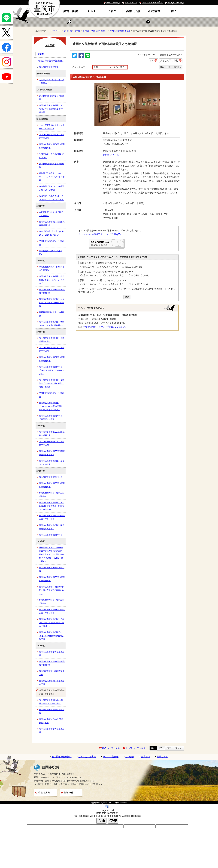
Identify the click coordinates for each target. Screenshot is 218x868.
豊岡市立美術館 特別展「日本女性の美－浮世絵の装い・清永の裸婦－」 (52, 623)
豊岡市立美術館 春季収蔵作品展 (52, 569)
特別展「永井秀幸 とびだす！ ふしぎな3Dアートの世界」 (52, 177)
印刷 (151, 61)
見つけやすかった (92, 284)
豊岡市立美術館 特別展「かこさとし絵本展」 (52, 463)
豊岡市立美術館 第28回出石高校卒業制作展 (52, 579)
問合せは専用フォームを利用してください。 (105, 327)
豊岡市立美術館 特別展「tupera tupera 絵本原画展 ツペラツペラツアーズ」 (51, 406)
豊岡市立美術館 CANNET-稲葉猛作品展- (51, 721)
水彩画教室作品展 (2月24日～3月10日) (52, 269)
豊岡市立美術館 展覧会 (120, 31)
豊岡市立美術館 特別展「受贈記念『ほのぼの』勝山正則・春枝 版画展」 (52, 383)
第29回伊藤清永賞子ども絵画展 (52, 165)
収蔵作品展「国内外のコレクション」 (51, 156)
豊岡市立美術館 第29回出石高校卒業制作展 (52, 485)
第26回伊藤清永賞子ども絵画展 (52, 395)
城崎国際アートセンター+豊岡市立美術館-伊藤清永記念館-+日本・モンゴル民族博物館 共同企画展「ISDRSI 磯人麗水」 (51, 554)
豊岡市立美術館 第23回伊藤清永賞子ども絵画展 (52, 611)
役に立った (89, 267)
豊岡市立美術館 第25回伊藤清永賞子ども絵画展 (52, 453)
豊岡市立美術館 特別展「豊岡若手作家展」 (52, 340)
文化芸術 (68, 31)
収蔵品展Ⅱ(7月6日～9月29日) (51, 252)
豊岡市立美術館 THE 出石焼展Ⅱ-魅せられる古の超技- (51, 702)
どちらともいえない (109, 267)
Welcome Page (113, 2)
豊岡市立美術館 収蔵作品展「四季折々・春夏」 (51, 418)
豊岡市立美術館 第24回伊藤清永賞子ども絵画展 (52, 517)
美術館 (77, 31)
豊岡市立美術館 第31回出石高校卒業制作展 (52, 359)
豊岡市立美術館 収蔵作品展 (51, 477)
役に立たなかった (134, 267)
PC (161, 748)
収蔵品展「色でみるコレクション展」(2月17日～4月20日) (52, 198)
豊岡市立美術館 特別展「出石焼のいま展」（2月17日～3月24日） (52, 280)
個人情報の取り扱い (62, 757)
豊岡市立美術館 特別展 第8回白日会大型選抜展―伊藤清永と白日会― (51, 506)
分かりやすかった (92, 275)
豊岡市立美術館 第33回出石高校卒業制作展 (52, 224)
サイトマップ (131, 2)
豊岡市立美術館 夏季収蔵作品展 (52, 711)
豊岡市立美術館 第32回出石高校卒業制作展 (52, 291)
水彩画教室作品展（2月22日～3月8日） (51, 214)
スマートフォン (174, 748)
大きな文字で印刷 (169, 60)
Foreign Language (176, 2)
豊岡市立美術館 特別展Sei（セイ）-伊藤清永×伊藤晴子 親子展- (51, 636)
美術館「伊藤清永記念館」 (95, 31)
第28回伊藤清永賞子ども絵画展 (52, 243)
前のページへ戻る (111, 748)
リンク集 (130, 757)
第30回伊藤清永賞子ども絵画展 (52, 98)
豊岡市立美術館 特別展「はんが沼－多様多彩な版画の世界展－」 (52, 303)
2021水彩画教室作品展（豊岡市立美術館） (52, 443)
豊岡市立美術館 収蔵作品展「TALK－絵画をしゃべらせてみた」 (52, 370)
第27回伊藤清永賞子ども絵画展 (52, 314)
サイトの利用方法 (87, 757)
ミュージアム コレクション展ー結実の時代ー (52, 81)
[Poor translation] (113, 821)
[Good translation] (101, 821)
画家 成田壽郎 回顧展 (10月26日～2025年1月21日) (51, 233)
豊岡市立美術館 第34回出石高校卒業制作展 (52, 146)
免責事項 (146, 757)
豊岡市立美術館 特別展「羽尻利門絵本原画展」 (52, 527)
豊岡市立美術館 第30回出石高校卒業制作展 (52, 434)
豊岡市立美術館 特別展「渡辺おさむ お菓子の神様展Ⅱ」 (52, 324)
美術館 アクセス (111, 155)
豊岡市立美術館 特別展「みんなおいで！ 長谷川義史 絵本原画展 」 (52, 109)
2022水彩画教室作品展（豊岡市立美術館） (52, 349)
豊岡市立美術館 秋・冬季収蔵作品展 (52, 682)
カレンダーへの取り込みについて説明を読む (100, 234)
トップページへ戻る (136, 748)
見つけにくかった (140, 284)
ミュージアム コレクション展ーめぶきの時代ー (52, 127)
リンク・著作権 (111, 757)
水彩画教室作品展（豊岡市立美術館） (51, 495)
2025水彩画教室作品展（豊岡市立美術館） (52, 136)
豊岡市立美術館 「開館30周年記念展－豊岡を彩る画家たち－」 (52, 590)
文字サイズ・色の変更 (152, 2)
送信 (127, 297)
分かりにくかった (140, 275)
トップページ (55, 31)
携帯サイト (162, 757)
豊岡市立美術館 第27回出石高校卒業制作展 (52, 663)
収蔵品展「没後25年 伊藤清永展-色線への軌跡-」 (52, 188)
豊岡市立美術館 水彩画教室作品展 (52, 673)
